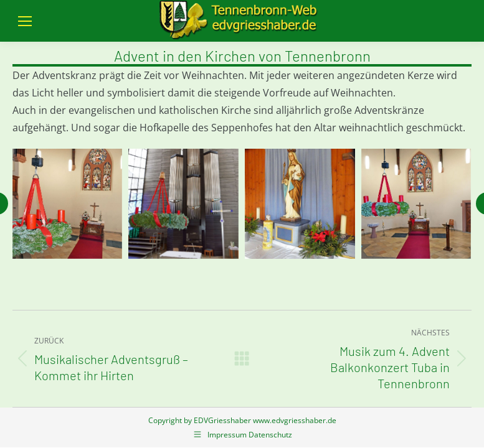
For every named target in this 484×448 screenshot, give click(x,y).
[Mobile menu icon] (25, 21)
